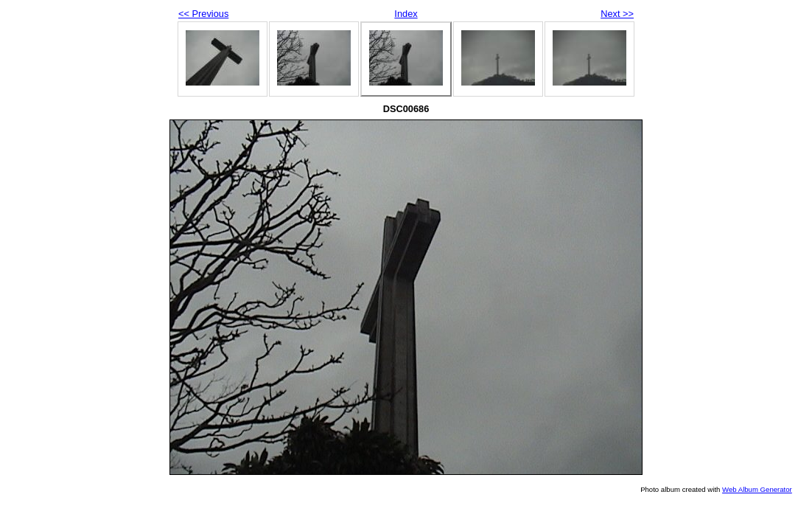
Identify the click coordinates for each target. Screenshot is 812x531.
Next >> (617, 14)
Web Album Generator (757, 489)
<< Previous (203, 14)
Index (406, 14)
